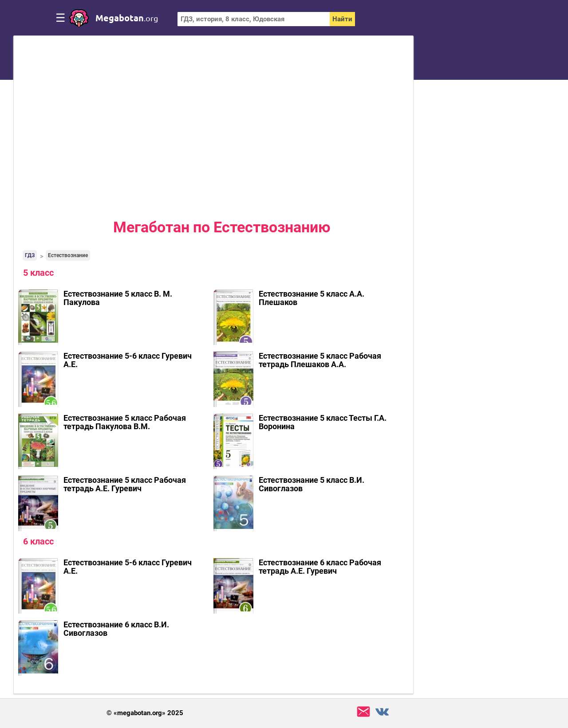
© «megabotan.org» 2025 (145, 713)
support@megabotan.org (363, 712)
